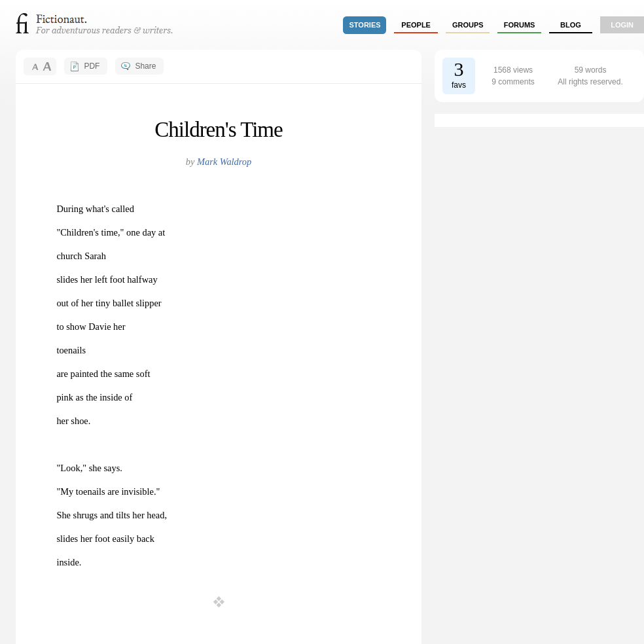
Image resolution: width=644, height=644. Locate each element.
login (622, 25)
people (416, 25)
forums (520, 25)
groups (468, 25)
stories (365, 25)
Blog (571, 25)
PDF (92, 66)
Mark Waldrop (224, 162)
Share (145, 66)
